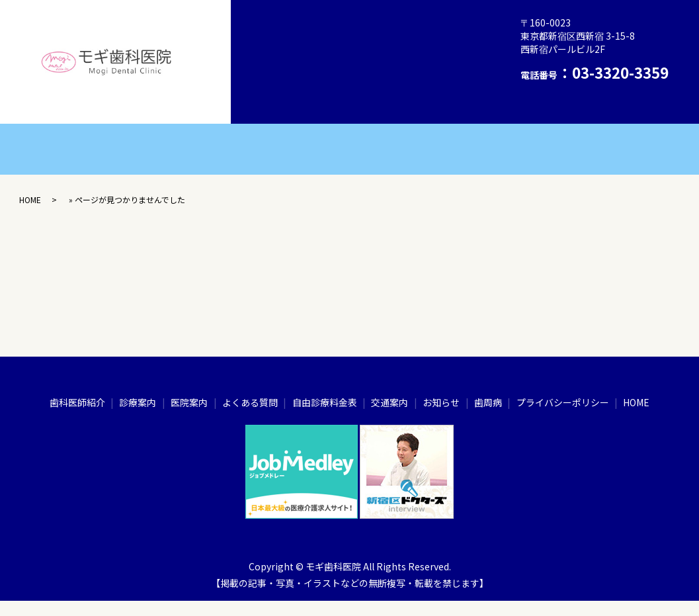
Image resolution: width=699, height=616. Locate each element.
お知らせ (341, 81)
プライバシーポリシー (429, 81)
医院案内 (281, 53)
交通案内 (281, 81)
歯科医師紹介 (290, 24)
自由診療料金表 (434, 53)
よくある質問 (350, 53)
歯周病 (355, 24)
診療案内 (411, 24)
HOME (276, 110)
